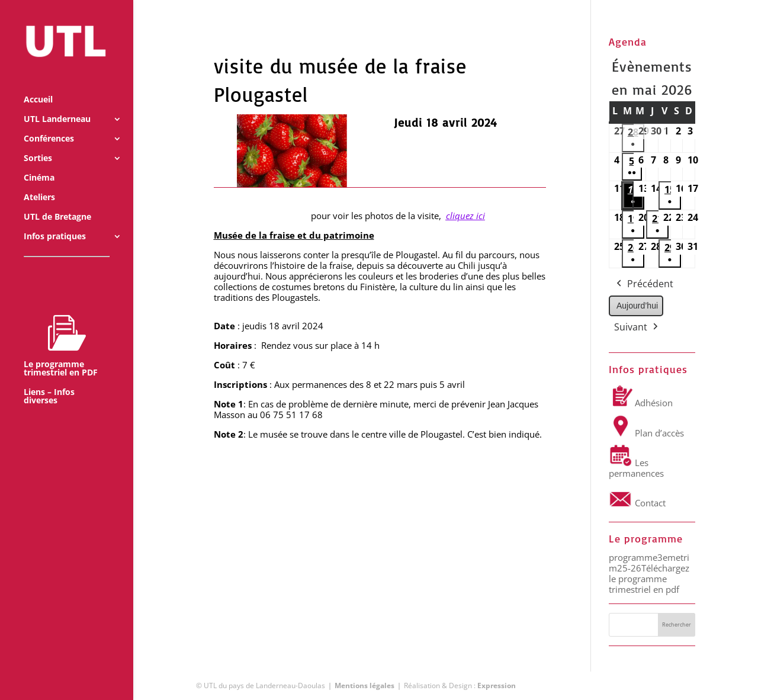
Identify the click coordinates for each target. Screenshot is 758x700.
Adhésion (641, 403)
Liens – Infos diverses (49, 381)
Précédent (644, 284)
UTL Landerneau (57, 104)
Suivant (637, 327)
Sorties (38, 143)
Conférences (49, 123)
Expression (497, 685)
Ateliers (39, 182)
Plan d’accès (646, 433)
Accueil (38, 84)
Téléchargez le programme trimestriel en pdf (649, 579)
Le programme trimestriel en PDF (61, 330)
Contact (637, 503)
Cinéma (39, 162)
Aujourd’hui (637, 306)
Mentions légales (364, 685)
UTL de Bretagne (57, 201)
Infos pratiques (55, 221)
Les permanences (636, 468)
